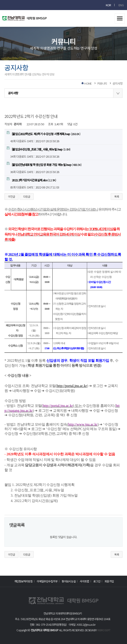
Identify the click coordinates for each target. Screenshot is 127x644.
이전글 (11, 196)
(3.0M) (39, 149)
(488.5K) (44, 164)
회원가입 (109, 581)
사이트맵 (84, 581)
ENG (121, 5)
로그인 (97, 581)
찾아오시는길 (69, 581)
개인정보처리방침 (23, 581)
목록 (117, 196)
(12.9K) (31, 180)
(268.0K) (43, 134)
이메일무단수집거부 (47, 581)
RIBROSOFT (104, 630)
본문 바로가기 (0, 0)
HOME (88, 83)
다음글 (27, 196)
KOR (109, 5)
